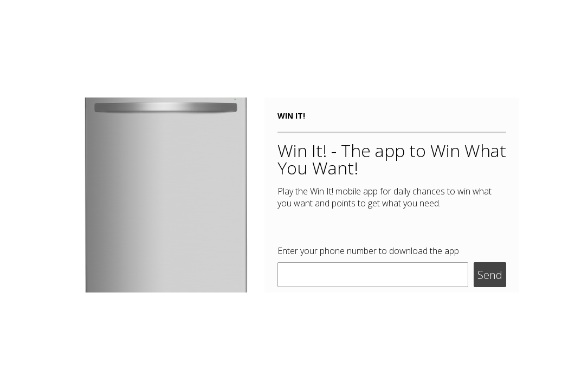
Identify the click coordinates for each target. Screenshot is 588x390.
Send (490, 275)
